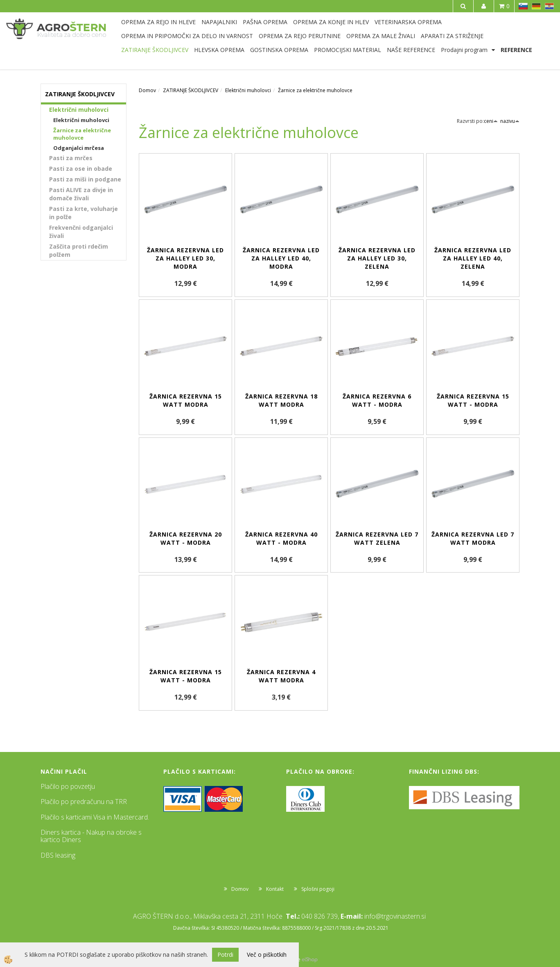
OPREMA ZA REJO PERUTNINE (300, 36)
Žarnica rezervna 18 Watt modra (281, 400)
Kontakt (275, 889)
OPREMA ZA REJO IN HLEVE (158, 22)
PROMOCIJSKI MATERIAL (348, 50)
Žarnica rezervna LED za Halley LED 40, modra (281, 258)
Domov (147, 90)
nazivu (510, 121)
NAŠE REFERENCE (411, 50)
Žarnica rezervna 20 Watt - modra (186, 538)
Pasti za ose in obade (81, 169)
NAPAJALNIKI (219, 22)
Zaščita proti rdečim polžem (79, 250)
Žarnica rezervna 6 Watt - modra (377, 400)
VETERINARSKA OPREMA (408, 22)
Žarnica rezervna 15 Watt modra (186, 400)
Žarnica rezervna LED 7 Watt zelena (377, 538)
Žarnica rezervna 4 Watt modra (281, 676)
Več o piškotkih (267, 955)
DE (536, 6)
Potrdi (225, 955)
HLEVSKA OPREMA (219, 50)
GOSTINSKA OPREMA (279, 50)
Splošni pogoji (318, 889)
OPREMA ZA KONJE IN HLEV (331, 22)
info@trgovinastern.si (395, 916)
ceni (491, 121)
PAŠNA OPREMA (265, 22)
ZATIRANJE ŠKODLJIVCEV (155, 50)
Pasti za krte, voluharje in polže (84, 213)
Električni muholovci (79, 110)
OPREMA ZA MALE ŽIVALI (381, 36)
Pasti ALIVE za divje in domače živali (81, 194)
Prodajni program (464, 50)
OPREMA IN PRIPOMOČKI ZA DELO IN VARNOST (187, 36)
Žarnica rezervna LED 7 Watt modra (473, 538)
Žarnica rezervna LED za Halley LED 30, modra (185, 258)
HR (549, 6)
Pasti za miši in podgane (85, 179)
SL (523, 6)
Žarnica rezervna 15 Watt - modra (473, 400)
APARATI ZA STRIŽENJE (452, 36)
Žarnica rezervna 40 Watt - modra (281, 538)
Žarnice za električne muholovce (82, 134)
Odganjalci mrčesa (79, 148)
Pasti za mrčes (71, 158)
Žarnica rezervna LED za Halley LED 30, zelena (377, 258)
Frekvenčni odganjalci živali (81, 232)
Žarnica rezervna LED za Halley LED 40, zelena (473, 258)
